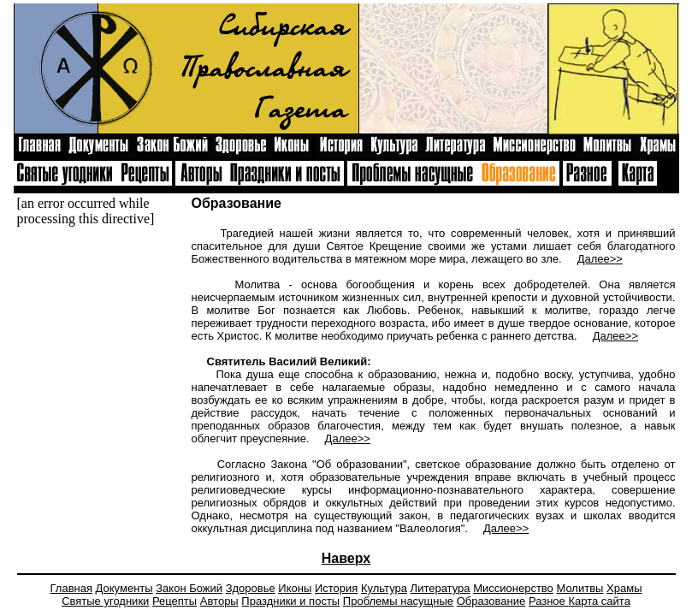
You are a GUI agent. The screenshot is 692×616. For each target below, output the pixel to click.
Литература (441, 588)
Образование (491, 601)
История (336, 588)
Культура (384, 588)
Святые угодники (105, 601)
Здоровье (251, 588)
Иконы (295, 588)
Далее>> (600, 259)
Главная (71, 588)
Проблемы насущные (398, 601)
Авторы (219, 601)
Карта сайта (599, 601)
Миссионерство (513, 588)
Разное (549, 601)
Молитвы (580, 588)
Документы (124, 588)
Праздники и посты (290, 601)
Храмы (624, 588)
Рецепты (174, 601)
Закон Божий (189, 588)
